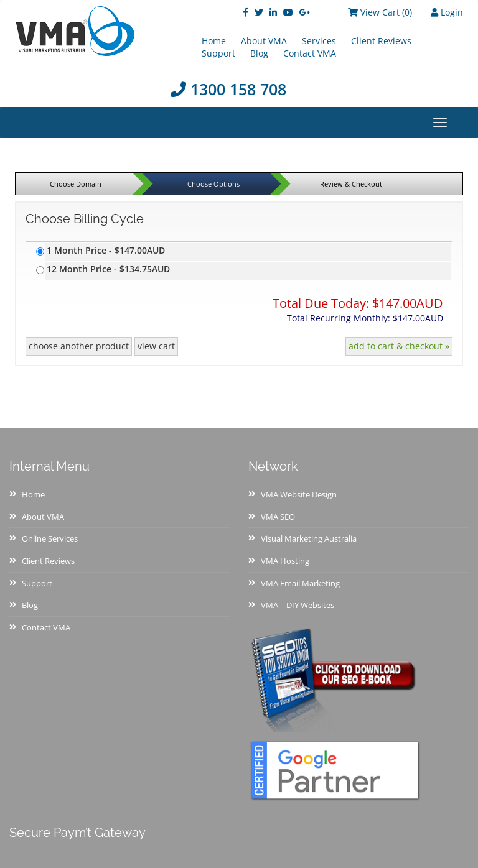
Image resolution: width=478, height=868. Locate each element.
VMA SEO (278, 517)
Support (218, 53)
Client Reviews (381, 41)
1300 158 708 (228, 89)
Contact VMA (310, 53)
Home (33, 494)
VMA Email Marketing (300, 583)
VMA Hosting (285, 561)
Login (447, 12)
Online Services (50, 538)
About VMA (43, 517)
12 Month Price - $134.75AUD (108, 269)
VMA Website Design (299, 494)
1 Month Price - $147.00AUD (106, 250)
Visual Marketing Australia (309, 538)
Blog (259, 53)
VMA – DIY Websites (298, 605)
